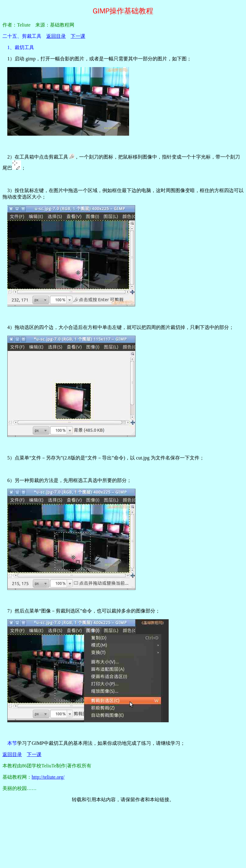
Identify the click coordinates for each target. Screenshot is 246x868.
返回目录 (56, 36)
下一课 (78, 36)
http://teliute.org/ (48, 777)
